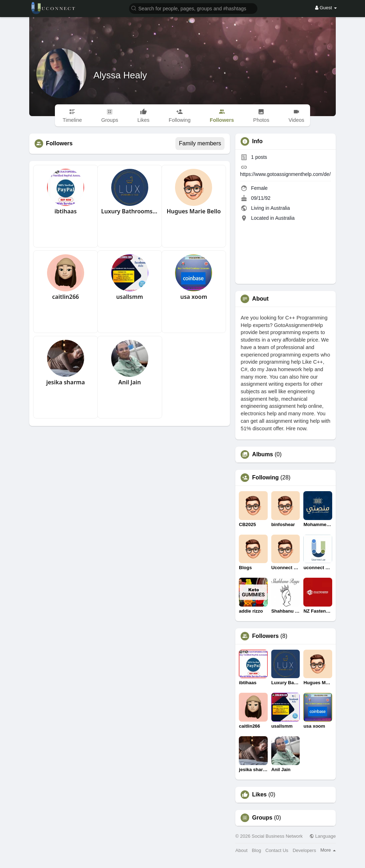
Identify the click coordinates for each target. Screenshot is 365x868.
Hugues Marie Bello (194, 211)
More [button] (328, 850)
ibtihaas (66, 211)
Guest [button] (326, 8)
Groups (262, 818)
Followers (265, 636)
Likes (259, 795)
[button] (193, 8)
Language (323, 836)
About (241, 850)
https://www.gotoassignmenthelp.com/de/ (285, 174)
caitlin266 (65, 297)
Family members (200, 143)
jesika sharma (66, 382)
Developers (304, 850)
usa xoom (194, 297)
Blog (256, 850)
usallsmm (130, 297)
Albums (263, 454)
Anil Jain (130, 382)
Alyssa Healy (120, 75)
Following (265, 478)
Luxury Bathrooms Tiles (130, 211)
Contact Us (277, 850)
